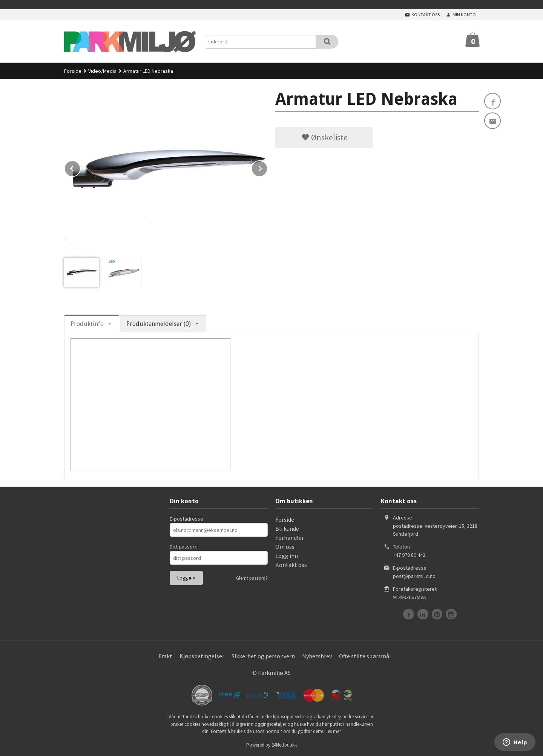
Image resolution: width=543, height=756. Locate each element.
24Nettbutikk (284, 745)
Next (267, 167)
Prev (80, 167)
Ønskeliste (324, 137)
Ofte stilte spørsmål (365, 656)
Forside (73, 71)
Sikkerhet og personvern (263, 656)
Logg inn (287, 556)
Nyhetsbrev (317, 656)
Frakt (165, 656)
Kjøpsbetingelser (202, 656)
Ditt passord (184, 547)
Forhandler (290, 538)
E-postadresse (186, 519)
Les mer (333, 731)
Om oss (285, 547)
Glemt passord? (252, 578)
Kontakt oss (291, 565)
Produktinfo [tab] (87, 324)
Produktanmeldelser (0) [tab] (159, 324)
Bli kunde (287, 529)
